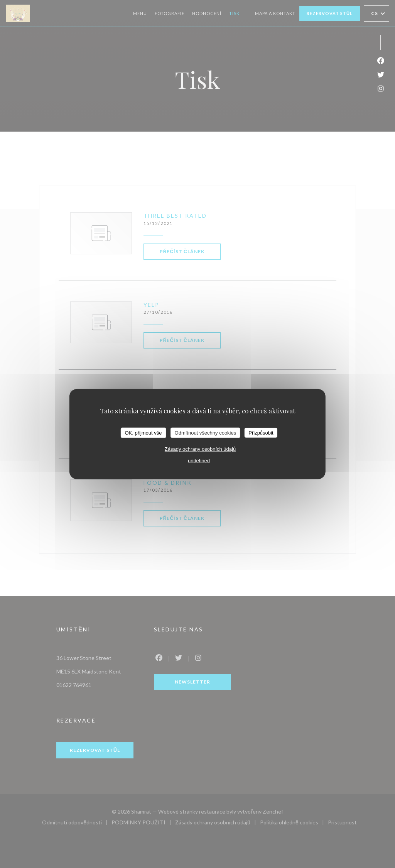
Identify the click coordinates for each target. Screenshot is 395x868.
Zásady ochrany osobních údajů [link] (200, 449)
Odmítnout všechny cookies (206, 432)
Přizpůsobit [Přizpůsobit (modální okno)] (261, 432)
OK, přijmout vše (143, 432)
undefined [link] (199, 461)
